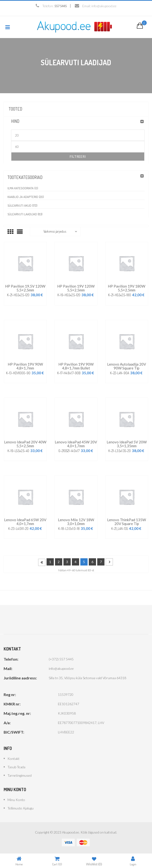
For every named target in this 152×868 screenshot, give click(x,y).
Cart (57, 861)
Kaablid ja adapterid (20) (26, 197)
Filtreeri (78, 156)
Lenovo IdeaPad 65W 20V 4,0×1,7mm (25, 522)
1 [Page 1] (50, 562)
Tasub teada (16, 767)
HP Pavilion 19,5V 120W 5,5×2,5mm (25, 288)
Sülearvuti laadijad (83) (25, 214)
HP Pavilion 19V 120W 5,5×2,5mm (76, 288)
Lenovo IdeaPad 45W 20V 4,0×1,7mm (76, 444)
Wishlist (94, 861)
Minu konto (16, 800)
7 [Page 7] (101, 562)
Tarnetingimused (20, 775)
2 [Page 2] (59, 562)
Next (109, 562)
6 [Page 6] (92, 562)
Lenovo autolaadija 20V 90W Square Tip (127, 366)
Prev (42, 562)
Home (19, 861)
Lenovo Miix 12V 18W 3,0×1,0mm (76, 522)
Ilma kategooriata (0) (23, 188)
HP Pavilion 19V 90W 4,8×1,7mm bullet (76, 366)
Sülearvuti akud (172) (22, 205)
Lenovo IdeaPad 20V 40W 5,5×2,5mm (25, 444)
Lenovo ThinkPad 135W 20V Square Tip (127, 522)
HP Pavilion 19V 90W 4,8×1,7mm (25, 366)
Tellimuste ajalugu (21, 808)
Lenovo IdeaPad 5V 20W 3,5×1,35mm (127, 444)
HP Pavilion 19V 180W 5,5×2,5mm (127, 288)
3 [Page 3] (67, 562)
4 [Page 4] (76, 562)
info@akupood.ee (104, 6)
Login (133, 861)
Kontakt (14, 759)
